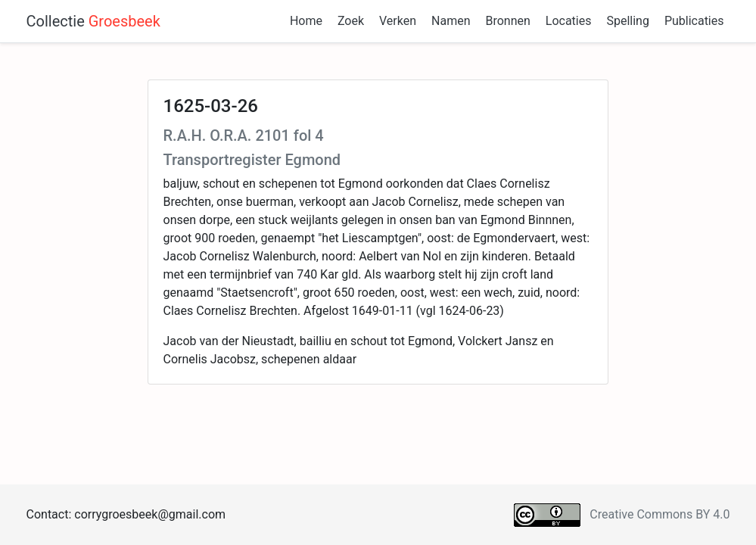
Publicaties (694, 21)
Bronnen (507, 21)
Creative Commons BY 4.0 (660, 514)
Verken (398, 21)
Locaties (569, 21)
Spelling (627, 21)
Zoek (351, 21)
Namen (451, 21)
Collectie (93, 21)
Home (306, 21)
